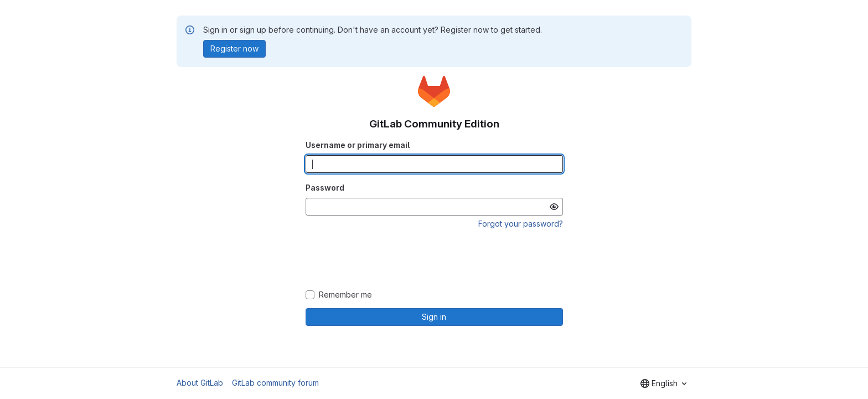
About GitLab (200, 383)
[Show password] (554, 207)
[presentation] (434, 260)
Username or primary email (358, 145)
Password (325, 188)
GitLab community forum (275, 383)
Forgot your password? (521, 224)
